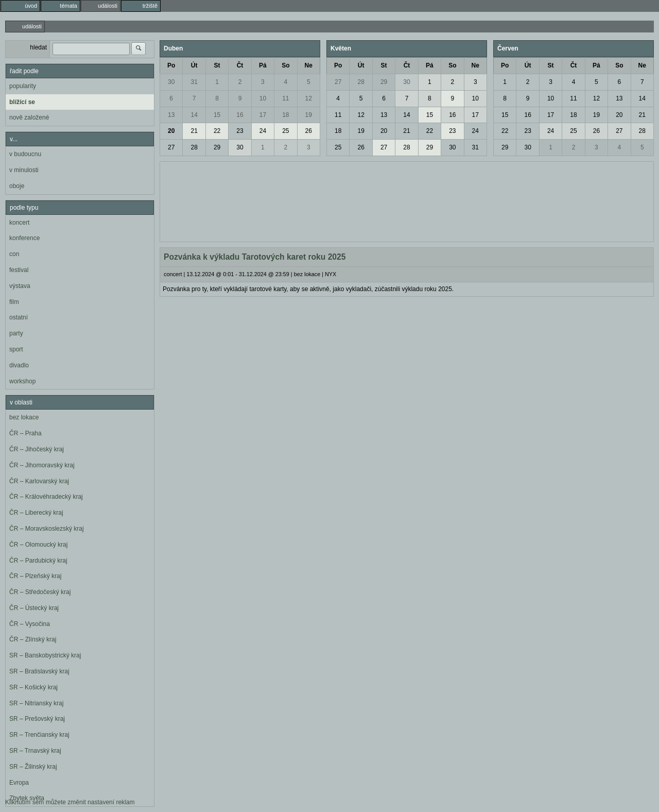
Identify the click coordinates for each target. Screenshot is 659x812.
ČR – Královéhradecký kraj (46, 497)
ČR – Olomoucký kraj (38, 545)
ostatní (19, 317)
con (14, 254)
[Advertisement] (407, 200)
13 (171, 115)
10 (263, 98)
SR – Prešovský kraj (37, 719)
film (14, 302)
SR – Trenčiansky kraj (39, 735)
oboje (17, 186)
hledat (38, 47)
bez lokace (24, 417)
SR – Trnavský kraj (35, 751)
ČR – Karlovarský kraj (39, 481)
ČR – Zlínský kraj (33, 639)
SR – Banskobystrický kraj (45, 655)
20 (171, 131)
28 (194, 147)
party (16, 333)
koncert (19, 223)
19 (309, 115)
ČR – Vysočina (30, 624)
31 (194, 82)
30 (171, 82)
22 (217, 131)
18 (285, 115)
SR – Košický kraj (33, 687)
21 (194, 131)
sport (16, 349)
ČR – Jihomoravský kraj (42, 465)
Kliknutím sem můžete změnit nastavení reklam (70, 802)
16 (240, 115)
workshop (22, 381)
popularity (23, 86)
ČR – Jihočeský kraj (37, 449)
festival (19, 270)
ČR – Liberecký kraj (36, 513)
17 (263, 115)
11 (285, 98)
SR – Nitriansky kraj (36, 703)
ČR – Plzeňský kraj (35, 576)
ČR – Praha (25, 433)
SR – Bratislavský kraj (39, 671)
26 (309, 131)
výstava (20, 286)
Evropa (19, 783)
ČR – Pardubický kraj (38, 561)
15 (217, 115)
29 (217, 147)
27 (171, 147)
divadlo (19, 365)
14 (194, 115)
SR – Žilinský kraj (33, 767)
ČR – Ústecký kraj (34, 608)
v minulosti (24, 170)
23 (240, 131)
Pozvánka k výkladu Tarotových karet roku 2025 (255, 257)
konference (24, 238)
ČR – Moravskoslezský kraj (47, 529)
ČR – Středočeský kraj (40, 592)
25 (285, 131)
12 (309, 98)
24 (263, 131)
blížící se (22, 102)
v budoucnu (25, 154)
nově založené (29, 117)
